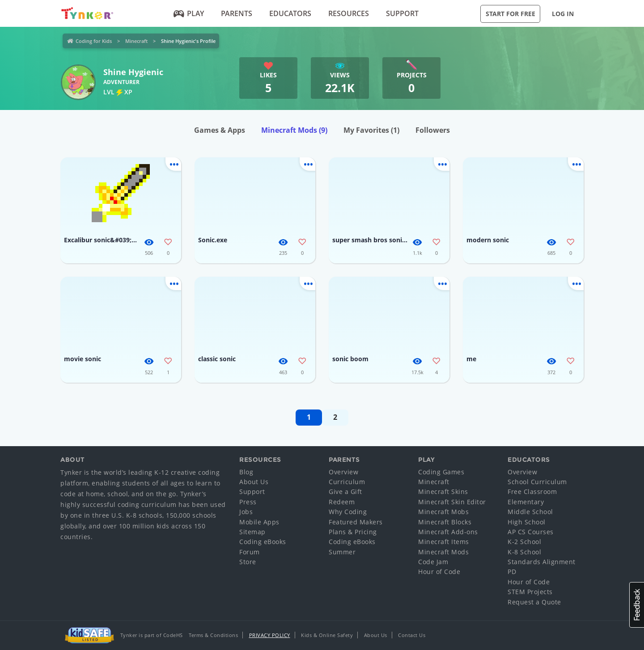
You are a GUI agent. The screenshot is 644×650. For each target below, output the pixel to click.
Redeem (342, 502)
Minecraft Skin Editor (452, 502)
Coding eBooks (263, 542)
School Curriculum (537, 482)
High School (527, 522)
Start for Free (511, 14)
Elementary (526, 502)
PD (512, 572)
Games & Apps (220, 130)
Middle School (530, 512)
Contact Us (412, 635)
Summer (342, 552)
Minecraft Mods (294, 130)
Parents (237, 13)
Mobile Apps (259, 522)
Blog (246, 472)
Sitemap (252, 532)
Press (248, 502)
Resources (349, 13)
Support (402, 13)
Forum (250, 552)
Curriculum (347, 482)
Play (189, 13)
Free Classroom (532, 492)
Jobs (246, 512)
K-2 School (524, 542)
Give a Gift (345, 492)
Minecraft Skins (443, 492)
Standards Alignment (542, 562)
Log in (563, 14)
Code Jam (433, 562)
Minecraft (136, 41)
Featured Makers (356, 522)
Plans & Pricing (353, 532)
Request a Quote (534, 602)
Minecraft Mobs (443, 512)
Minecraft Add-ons (448, 532)
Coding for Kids (94, 41)
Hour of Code (439, 572)
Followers (433, 130)
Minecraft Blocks (445, 522)
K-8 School (524, 552)
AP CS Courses (531, 532)
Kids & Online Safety (327, 635)
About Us (254, 482)
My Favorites (371, 130)
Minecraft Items (444, 542)
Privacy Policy (270, 635)
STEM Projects (530, 592)
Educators (290, 13)
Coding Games (441, 472)
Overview (343, 472)
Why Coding (348, 512)
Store (248, 562)
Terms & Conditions (213, 635)
